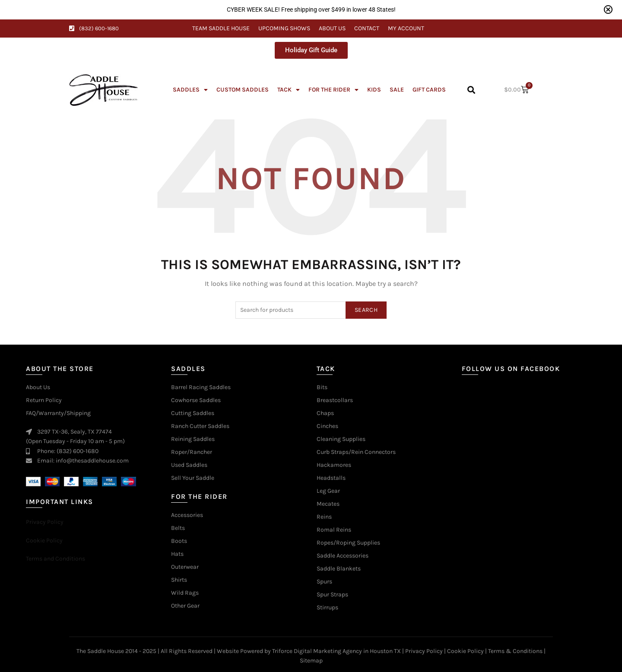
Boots (179, 541)
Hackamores (334, 465)
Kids (374, 90)
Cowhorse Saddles (196, 400)
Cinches (327, 426)
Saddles (190, 90)
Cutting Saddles (193, 413)
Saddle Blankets (339, 569)
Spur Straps (332, 595)
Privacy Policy (424, 651)
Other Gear (185, 606)
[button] (471, 90)
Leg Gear (328, 491)
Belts (178, 528)
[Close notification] (608, 10)
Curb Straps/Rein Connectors (356, 452)
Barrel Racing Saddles (201, 387)
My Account (406, 28)
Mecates (328, 504)
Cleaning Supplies (341, 439)
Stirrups (327, 608)
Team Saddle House (221, 28)
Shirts (179, 580)
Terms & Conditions (515, 651)
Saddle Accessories (343, 556)
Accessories (187, 515)
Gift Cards (429, 90)
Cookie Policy (465, 651)
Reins (324, 517)
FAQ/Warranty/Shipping (58, 413)
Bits (322, 387)
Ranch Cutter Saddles (200, 426)
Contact (367, 28)
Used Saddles (189, 465)
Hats (177, 554)
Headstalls (331, 478)
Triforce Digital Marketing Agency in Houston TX (336, 651)
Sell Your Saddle (193, 478)
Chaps (325, 413)
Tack (289, 90)
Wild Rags (185, 593)
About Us (332, 28)
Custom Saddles (243, 90)
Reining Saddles (193, 439)
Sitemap (311, 661)
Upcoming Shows (284, 28)
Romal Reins (334, 530)
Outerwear (185, 567)
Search (366, 310)
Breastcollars (335, 400)
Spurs (324, 582)
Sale (397, 90)
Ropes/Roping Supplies (348, 543)
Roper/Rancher (192, 452)
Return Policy (44, 400)
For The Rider (333, 90)
